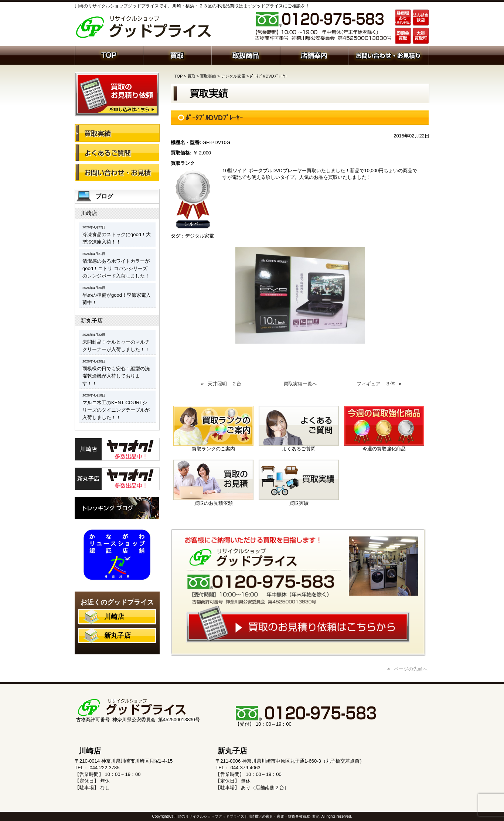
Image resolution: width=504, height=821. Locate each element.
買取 (177, 55)
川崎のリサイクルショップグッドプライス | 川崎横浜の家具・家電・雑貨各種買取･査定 (247, 816)
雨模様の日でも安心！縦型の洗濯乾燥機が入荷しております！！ (116, 376)
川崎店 (89, 213)
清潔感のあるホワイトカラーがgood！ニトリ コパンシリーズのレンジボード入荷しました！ (116, 268)
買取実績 (208, 76)
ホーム (109, 55)
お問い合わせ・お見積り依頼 (389, 55)
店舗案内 (314, 55)
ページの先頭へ (411, 669)
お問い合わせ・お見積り (117, 172)
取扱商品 (246, 55)
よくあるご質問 (117, 153)
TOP (178, 76)
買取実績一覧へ (300, 384)
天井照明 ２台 (224, 384)
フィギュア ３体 (376, 384)
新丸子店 (92, 321)
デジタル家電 (233, 76)
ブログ (104, 196)
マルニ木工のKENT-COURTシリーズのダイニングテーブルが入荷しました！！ (116, 410)
